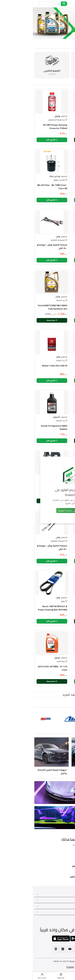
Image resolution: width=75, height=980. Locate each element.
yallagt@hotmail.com (51, 866)
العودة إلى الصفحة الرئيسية (37, 511)
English (37, 967)
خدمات (71, 894)
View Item (57, 140)
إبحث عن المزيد (68, 912)
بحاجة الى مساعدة (66, 900)
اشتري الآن (19, 140)
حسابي (71, 906)
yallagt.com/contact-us (50, 877)
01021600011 (56, 855)
